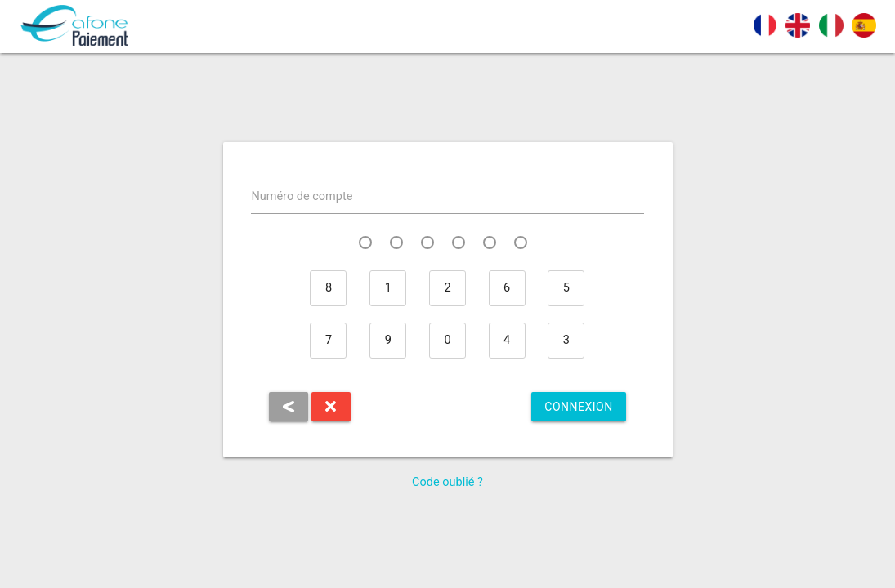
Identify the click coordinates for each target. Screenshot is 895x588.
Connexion (578, 407)
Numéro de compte (302, 196)
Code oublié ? (447, 482)
